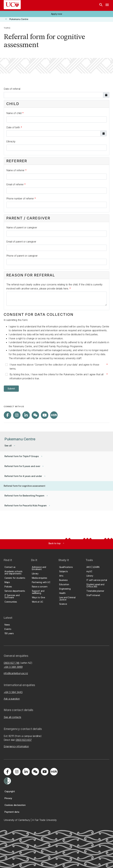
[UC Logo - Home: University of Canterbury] (12, 5)
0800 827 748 (12, 663)
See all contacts (12, 717)
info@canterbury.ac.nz (16, 673)
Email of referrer (15, 184)
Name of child (14, 113)
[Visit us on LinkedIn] (26, 415)
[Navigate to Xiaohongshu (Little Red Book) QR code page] (54, 415)
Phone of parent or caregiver (22, 256)
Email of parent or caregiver (21, 242)
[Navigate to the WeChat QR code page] (35, 415)
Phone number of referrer (20, 198)
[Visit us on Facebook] (7, 415)
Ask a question (12, 699)
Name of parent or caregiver (22, 227)
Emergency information (16, 746)
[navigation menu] (107, 5)
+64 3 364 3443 (13, 692)
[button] (57, 14)
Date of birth (14, 127)
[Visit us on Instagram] (17, 415)
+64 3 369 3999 (13, 667)
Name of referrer (16, 170)
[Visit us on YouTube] (45, 415)
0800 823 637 (24, 740)
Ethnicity (11, 141)
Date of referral (12, 89)
